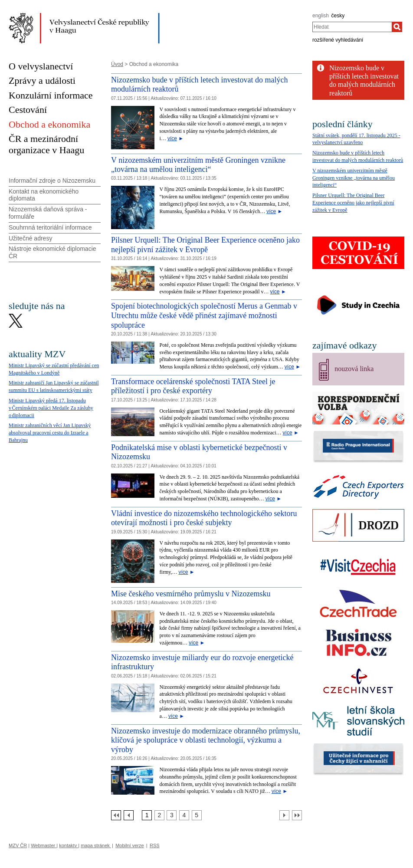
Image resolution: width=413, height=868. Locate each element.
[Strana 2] (159, 815)
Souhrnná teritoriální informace (50, 227)
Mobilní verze (129, 845)
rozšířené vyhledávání (338, 40)
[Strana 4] (184, 815)
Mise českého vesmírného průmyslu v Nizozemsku (191, 594)
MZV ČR (18, 845)
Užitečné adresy (30, 238)
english (321, 16)
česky (338, 16)
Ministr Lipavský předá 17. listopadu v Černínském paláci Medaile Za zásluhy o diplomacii (51, 408)
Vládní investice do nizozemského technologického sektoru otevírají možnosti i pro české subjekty (204, 518)
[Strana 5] (197, 815)
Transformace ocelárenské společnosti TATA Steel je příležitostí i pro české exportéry (193, 386)
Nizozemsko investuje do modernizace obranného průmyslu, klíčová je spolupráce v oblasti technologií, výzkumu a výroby (206, 740)
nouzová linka (354, 369)
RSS (155, 845)
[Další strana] (284, 815)
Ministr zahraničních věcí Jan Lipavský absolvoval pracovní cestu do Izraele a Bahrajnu (50, 433)
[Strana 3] (172, 815)
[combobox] (352, 27)
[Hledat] (397, 27)
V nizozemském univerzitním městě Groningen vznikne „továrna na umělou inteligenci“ (198, 165)
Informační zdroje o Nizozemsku (52, 181)
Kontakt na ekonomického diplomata (44, 195)
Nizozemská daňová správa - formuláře (48, 213)
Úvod (117, 64)
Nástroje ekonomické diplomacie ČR (52, 252)
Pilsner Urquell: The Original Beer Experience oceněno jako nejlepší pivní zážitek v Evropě (205, 245)
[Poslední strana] (297, 815)
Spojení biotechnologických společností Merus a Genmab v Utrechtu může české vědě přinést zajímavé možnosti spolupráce (204, 315)
